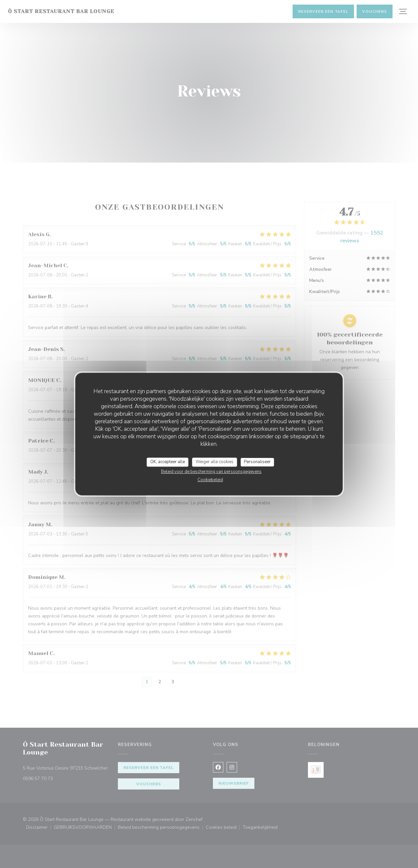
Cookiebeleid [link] (210, 480)
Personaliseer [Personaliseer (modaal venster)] (257, 462)
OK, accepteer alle (168, 462)
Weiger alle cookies (215, 462)
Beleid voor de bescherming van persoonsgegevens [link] (211, 472)
